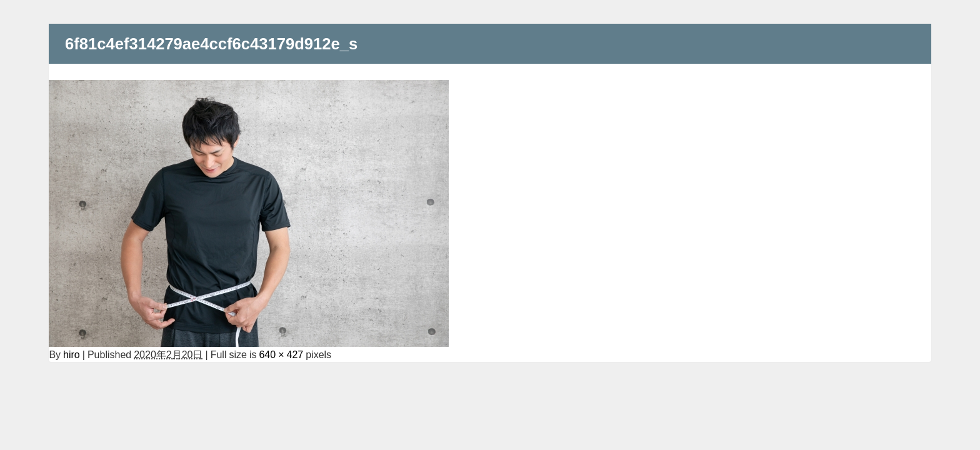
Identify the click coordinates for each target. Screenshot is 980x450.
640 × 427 (281, 354)
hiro (72, 354)
